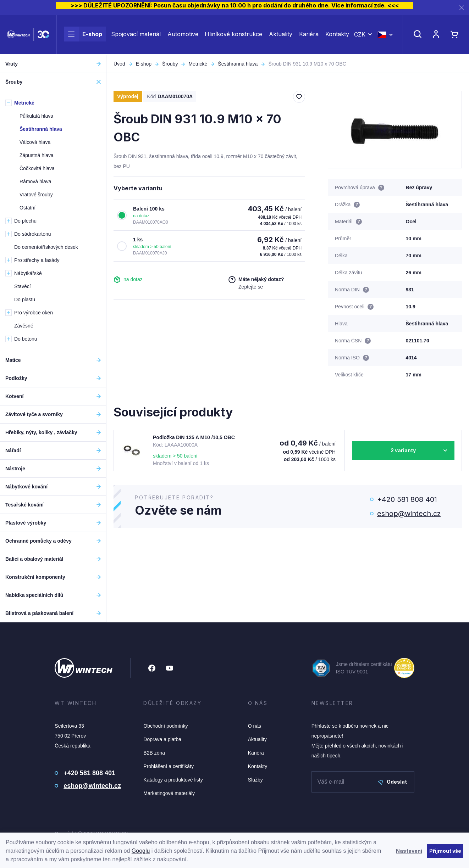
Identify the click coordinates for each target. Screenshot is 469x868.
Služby (255, 780)
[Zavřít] (462, 8)
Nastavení (409, 851)
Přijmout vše (445, 851)
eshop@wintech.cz (409, 514)
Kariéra (309, 35)
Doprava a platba (162, 739)
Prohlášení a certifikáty (169, 766)
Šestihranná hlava (238, 64)
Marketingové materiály (169, 793)
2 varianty (403, 450)
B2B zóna (154, 753)
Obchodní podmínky (165, 726)
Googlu (141, 851)
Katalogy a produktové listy (173, 780)
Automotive (183, 35)
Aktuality (281, 35)
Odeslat (393, 782)
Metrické (198, 64)
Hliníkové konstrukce (233, 35)
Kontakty (337, 35)
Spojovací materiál (136, 35)
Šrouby (170, 64)
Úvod (119, 64)
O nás (255, 726)
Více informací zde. (359, 5)
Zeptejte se (251, 287)
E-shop (83, 35)
